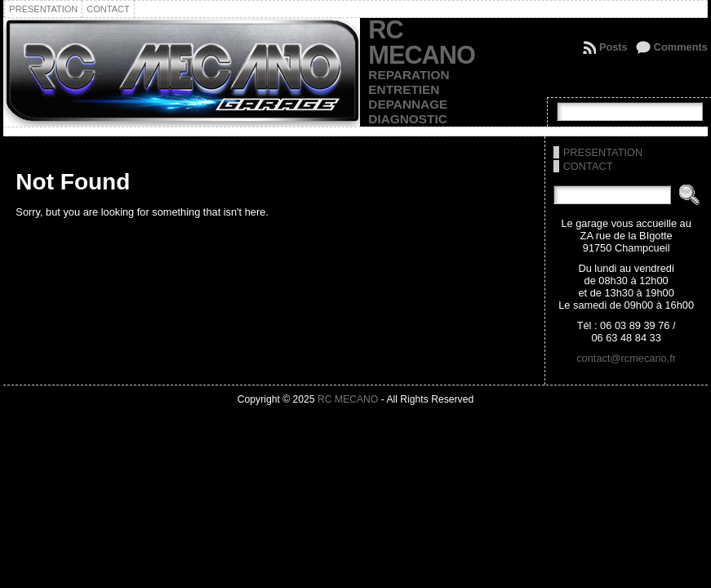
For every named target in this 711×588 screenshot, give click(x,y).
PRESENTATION (603, 152)
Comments (681, 47)
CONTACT (588, 166)
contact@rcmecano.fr (626, 358)
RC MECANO (422, 42)
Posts (613, 47)
